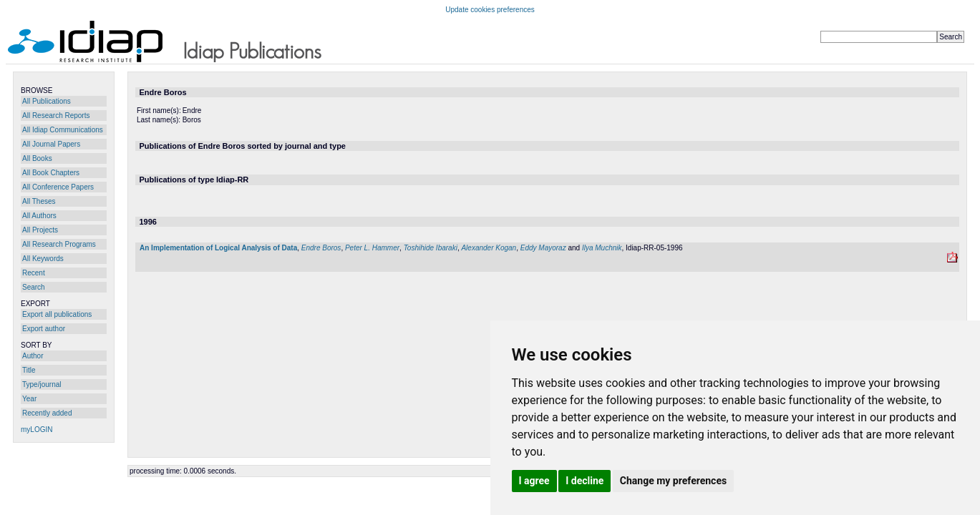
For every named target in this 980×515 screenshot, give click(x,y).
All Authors (39, 216)
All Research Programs (59, 244)
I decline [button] (584, 481)
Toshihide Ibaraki (431, 248)
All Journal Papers (51, 144)
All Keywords (43, 259)
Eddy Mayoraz (543, 248)
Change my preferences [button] (673, 481)
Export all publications (57, 314)
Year (29, 399)
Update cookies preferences (490, 10)
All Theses (39, 201)
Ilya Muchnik (602, 248)
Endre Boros (321, 248)
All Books (37, 158)
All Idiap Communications (63, 130)
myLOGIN (37, 430)
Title (29, 370)
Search (34, 287)
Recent (34, 273)
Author (33, 356)
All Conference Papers (58, 187)
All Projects (40, 230)
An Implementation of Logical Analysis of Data (218, 248)
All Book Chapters (51, 173)
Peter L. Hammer (372, 248)
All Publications (47, 101)
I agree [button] (534, 481)
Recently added (47, 413)
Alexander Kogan (489, 248)
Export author (44, 329)
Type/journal (42, 384)
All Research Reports (56, 116)
